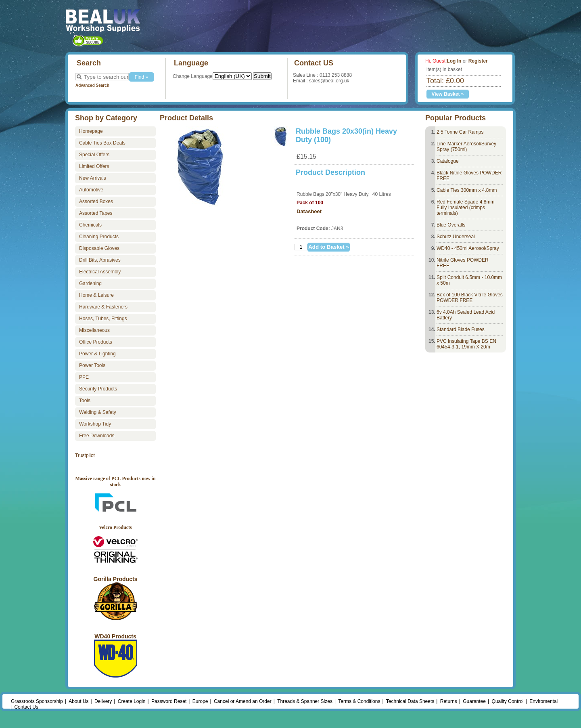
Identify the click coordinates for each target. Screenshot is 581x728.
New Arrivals (93, 178)
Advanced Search (92, 85)
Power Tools (92, 365)
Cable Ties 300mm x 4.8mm (467, 190)
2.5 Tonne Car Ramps (460, 132)
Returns (449, 701)
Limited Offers (94, 166)
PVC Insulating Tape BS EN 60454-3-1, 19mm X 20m (466, 344)
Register (478, 61)
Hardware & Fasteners (103, 307)
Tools (85, 401)
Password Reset (169, 701)
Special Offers (94, 155)
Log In (454, 61)
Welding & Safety (98, 412)
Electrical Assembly (100, 272)
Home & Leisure (96, 295)
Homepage (91, 131)
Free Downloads (97, 436)
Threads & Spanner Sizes (305, 701)
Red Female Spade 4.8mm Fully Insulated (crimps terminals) (465, 208)
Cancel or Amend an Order (243, 701)
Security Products (98, 389)
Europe (200, 701)
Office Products (96, 342)
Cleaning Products (99, 237)
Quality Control (507, 701)
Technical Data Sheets (410, 701)
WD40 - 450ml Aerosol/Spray (468, 248)
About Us (78, 701)
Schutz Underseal (456, 237)
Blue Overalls (451, 225)
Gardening (90, 283)
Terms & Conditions (359, 701)
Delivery (103, 701)
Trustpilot (85, 455)
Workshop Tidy (95, 424)
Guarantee (474, 701)
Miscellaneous (94, 330)
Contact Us (26, 707)
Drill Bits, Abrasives (100, 260)
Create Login (132, 701)
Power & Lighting (97, 354)
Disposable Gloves (99, 248)
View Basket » (448, 94)
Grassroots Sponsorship (37, 701)
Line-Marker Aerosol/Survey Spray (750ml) (466, 147)
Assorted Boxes (96, 201)
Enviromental (543, 701)
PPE (84, 377)
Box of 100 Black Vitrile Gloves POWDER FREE (470, 298)
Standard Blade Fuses (461, 329)
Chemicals (90, 225)
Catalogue (448, 161)
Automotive (91, 190)
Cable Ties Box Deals (102, 143)
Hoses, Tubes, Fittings (103, 319)
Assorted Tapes (96, 213)
